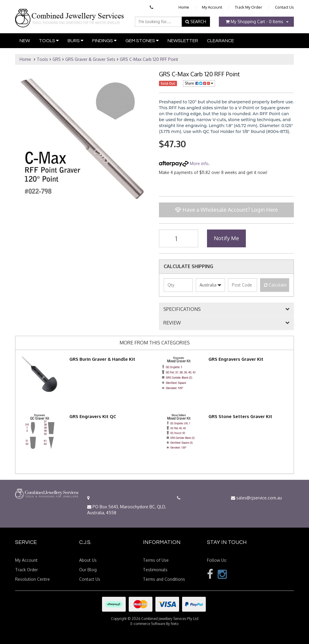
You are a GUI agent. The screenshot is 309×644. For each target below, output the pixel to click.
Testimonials (155, 570)
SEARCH (196, 22)
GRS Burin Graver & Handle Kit (102, 359)
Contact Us (284, 7)
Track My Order (249, 7)
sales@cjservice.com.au (257, 498)
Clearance (220, 41)
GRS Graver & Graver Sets (90, 59)
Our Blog (88, 570)
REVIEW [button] (172, 323)
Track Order (27, 570)
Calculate (275, 285)
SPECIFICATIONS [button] (182, 309)
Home (184, 7)
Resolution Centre (32, 579)
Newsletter (183, 41)
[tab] (226, 309)
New (25, 41)
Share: (199, 83)
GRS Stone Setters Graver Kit (240, 416)
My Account (212, 7)
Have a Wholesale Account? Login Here (226, 210)
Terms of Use (156, 560)
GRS (57, 59)
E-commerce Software (148, 624)
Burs (75, 41)
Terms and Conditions (164, 579)
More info (184, 163)
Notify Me (226, 238)
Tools (49, 41)
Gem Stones (142, 41)
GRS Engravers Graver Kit (236, 359)
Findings (104, 41)
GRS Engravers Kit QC (93, 416)
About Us (88, 560)
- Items (254, 22)
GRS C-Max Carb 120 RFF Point (149, 59)
